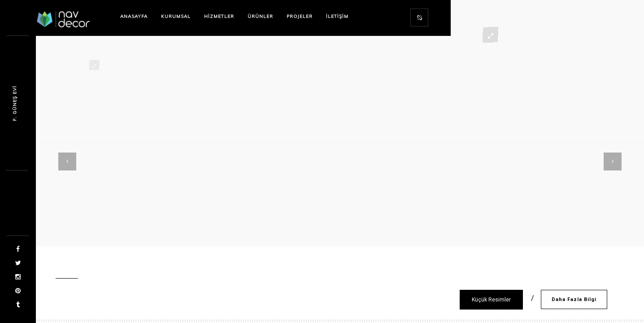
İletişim (337, 16)
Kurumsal (176, 16)
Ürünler (260, 16)
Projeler (300, 16)
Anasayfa (134, 16)
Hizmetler (219, 16)
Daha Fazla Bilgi (574, 299)
